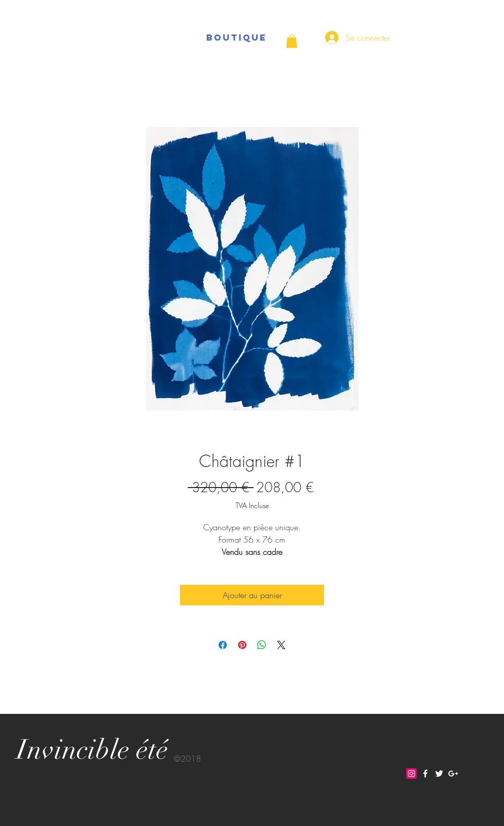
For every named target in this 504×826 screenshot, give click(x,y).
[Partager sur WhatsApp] (262, 645)
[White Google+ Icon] (453, 774)
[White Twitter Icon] (439, 774)
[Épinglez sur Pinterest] (242, 645)
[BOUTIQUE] (237, 38)
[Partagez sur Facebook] (223, 645)
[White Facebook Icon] (425, 774)
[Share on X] (281, 645)
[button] (292, 41)
